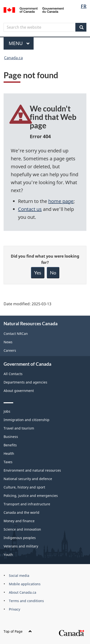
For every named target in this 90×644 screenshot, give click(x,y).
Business (11, 437)
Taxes (8, 462)
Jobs (7, 411)
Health (9, 453)
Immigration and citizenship (27, 420)
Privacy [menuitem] (15, 609)
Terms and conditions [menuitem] (26, 601)
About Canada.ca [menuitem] (23, 592)
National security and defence (28, 479)
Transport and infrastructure (27, 504)
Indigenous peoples (20, 538)
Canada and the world (21, 512)
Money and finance (19, 521)
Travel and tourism (19, 428)
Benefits (10, 445)
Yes (38, 273)
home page (61, 201)
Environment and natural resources (32, 470)
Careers (10, 350)
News (8, 342)
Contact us (30, 209)
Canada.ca (13, 58)
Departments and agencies (25, 382)
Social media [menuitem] (19, 576)
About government (19, 391)
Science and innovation (22, 529)
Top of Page (18, 631)
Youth (8, 555)
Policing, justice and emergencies (31, 496)
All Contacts (13, 374)
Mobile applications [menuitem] (25, 584)
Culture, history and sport (24, 487)
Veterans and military (21, 546)
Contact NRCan (16, 334)
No (53, 273)
